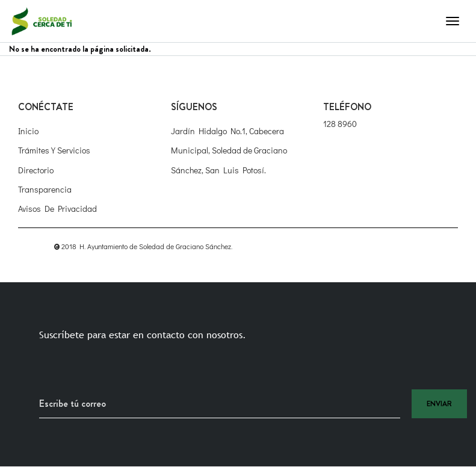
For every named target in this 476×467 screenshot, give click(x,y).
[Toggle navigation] (453, 21)
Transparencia (45, 189)
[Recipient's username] (220, 404)
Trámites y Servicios (54, 150)
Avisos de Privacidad (57, 209)
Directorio (36, 170)
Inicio (28, 131)
